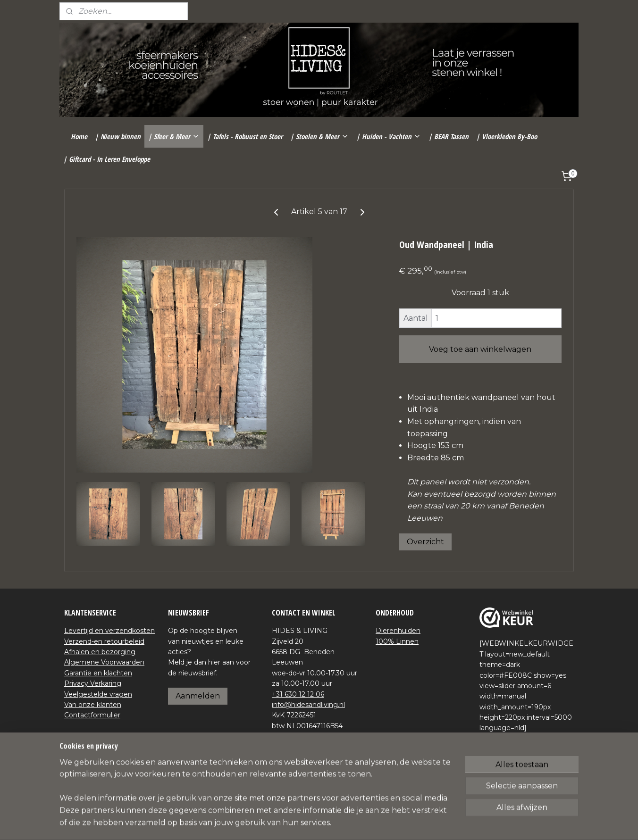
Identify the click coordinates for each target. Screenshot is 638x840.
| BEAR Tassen (449, 136)
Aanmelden (198, 696)
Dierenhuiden (398, 631)
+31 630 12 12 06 (298, 694)
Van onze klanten (93, 705)
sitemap (285, 823)
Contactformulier (92, 715)
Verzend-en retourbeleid (104, 641)
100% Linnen (397, 641)
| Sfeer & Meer (174, 136)
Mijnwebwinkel (420, 823)
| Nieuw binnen (118, 136)
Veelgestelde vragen (98, 694)
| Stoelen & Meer (319, 136)
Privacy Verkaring (93, 683)
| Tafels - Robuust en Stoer (245, 136)
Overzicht (425, 542)
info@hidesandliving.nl (308, 705)
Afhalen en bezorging (100, 652)
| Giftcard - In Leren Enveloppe (107, 159)
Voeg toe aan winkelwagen (480, 349)
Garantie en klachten (98, 673)
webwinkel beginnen (337, 823)
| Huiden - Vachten (389, 136)
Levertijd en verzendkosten (109, 631)
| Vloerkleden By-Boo (507, 136)
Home (79, 136)
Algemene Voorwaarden (104, 662)
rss (302, 823)
